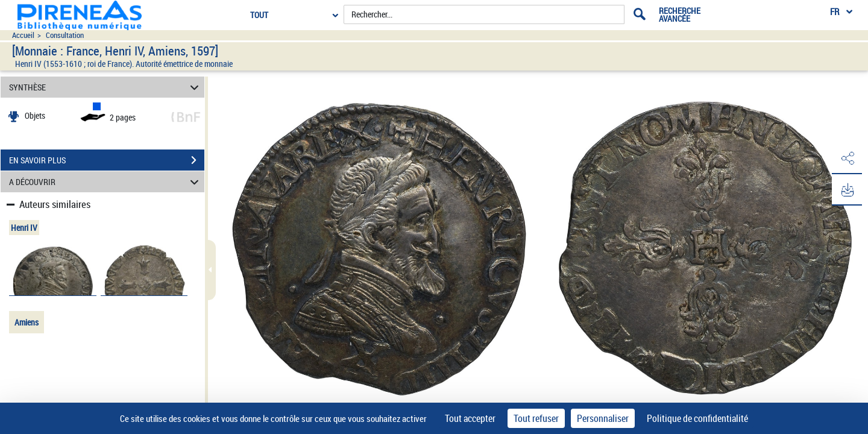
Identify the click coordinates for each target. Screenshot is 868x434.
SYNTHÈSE (106, 87)
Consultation (65, 35)
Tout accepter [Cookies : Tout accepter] (470, 418)
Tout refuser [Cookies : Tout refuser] (536, 418)
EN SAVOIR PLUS (107, 160)
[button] (847, 159)
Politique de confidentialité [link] (697, 418)
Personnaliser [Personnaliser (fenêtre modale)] (603, 418)
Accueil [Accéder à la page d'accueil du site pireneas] (23, 35)
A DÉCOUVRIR (106, 182)
